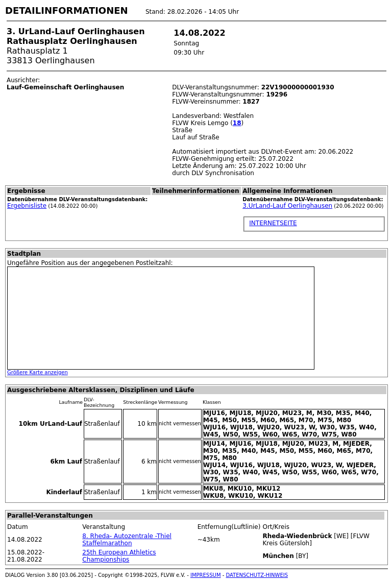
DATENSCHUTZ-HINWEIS (257, 575)
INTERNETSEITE (273, 223)
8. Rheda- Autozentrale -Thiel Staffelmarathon (127, 540)
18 (237, 123)
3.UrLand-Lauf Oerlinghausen (287, 206)
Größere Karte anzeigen (38, 372)
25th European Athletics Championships (119, 556)
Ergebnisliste (27, 206)
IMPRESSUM (206, 575)
